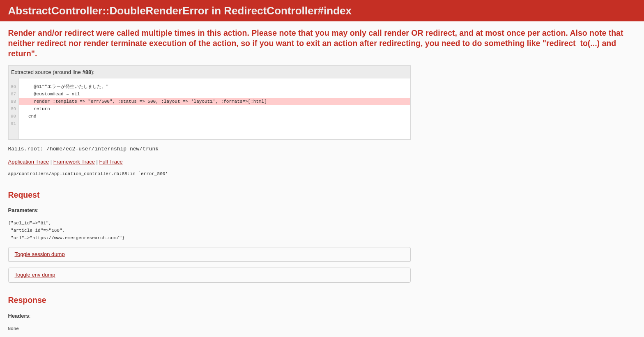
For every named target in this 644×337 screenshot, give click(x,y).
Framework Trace (74, 162)
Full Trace (111, 162)
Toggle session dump (40, 254)
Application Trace (29, 162)
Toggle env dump (35, 275)
